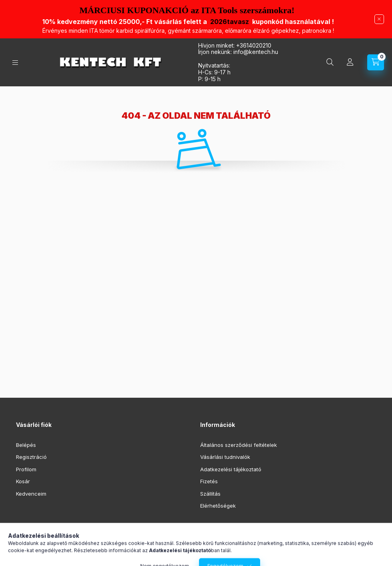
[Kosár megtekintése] (376, 62)
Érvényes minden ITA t (188, 31)
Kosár (23, 481)
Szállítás (210, 494)
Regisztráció (31, 457)
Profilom (26, 469)
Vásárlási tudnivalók (225, 457)
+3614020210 (254, 45)
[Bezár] (379, 19)
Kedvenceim (31, 494)
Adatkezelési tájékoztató (231, 469)
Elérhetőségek (218, 506)
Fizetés (209, 481)
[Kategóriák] (15, 63)
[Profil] (350, 62)
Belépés (26, 445)
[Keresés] (330, 62)
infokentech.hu (256, 52)
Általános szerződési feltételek (239, 445)
